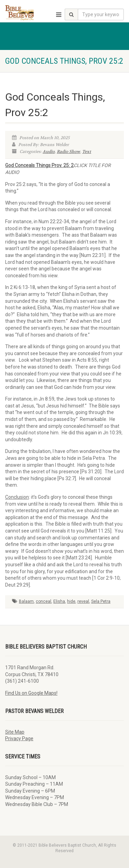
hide (71, 601)
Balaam (26, 601)
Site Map (15, 732)
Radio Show (68, 152)
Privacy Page (19, 738)
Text (87, 152)
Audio (49, 152)
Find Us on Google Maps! (31, 693)
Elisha (59, 601)
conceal (44, 601)
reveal (83, 601)
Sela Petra (101, 601)
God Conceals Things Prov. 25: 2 (39, 165)
